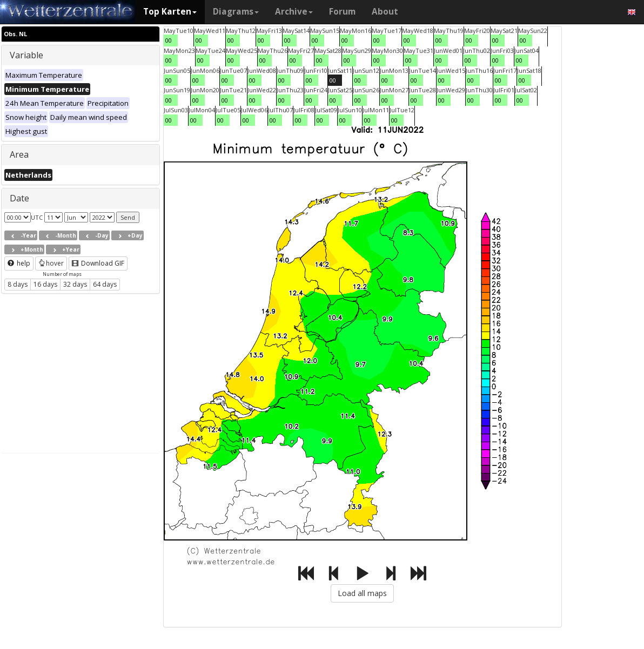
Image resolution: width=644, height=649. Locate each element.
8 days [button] (18, 284)
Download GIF (98, 263)
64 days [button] (105, 284)
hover (51, 263)
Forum (342, 12)
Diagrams (236, 12)
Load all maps (362, 593)
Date (19, 198)
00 (169, 40)
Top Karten (170, 12)
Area (19, 154)
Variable (26, 55)
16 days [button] (45, 284)
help (19, 263)
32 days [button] (75, 284)
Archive (294, 12)
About (385, 12)
